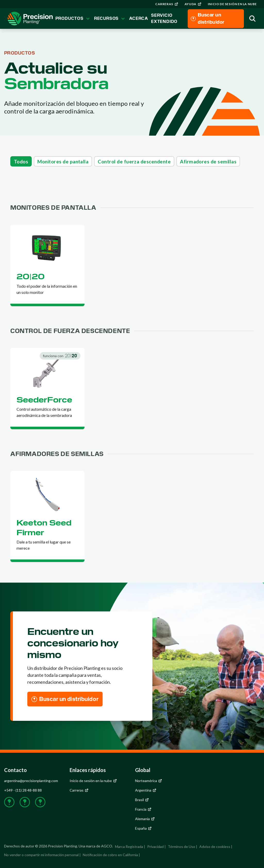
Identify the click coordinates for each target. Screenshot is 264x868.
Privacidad (155, 847)
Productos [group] (73, 19)
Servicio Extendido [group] (164, 18)
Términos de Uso (181, 847)
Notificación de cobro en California (110, 855)
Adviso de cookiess (215, 847)
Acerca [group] (139, 18)
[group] (167, 4)
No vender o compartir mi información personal (41, 855)
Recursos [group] (110, 19)
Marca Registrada (129, 847)
